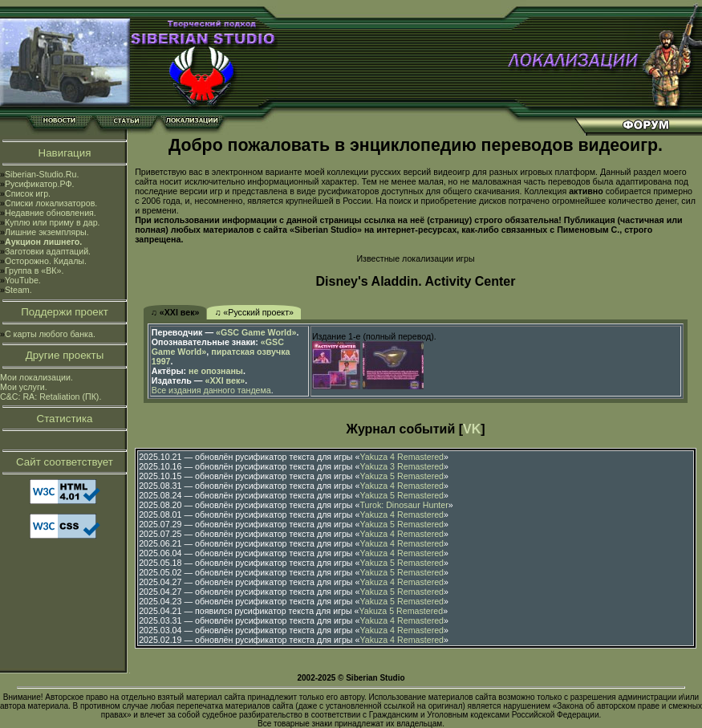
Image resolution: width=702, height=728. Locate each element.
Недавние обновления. (51, 213)
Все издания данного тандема (211, 390)
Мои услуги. (24, 387)
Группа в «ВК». (34, 270)
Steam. (18, 290)
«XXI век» (225, 380)
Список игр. (28, 193)
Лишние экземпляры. (47, 232)
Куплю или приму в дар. (53, 222)
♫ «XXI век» (175, 312)
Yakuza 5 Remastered (402, 476)
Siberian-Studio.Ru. (42, 174)
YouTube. (23, 280)
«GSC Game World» (256, 332)
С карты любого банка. (50, 334)
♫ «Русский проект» (254, 312)
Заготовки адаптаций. (48, 251)
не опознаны (216, 371)
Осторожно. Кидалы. (46, 261)
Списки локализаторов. (51, 203)
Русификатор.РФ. (40, 184)
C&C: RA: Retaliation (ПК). (51, 397)
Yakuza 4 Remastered (402, 457)
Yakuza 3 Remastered (402, 466)
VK (472, 429)
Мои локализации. (37, 377)
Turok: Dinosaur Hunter (404, 505)
